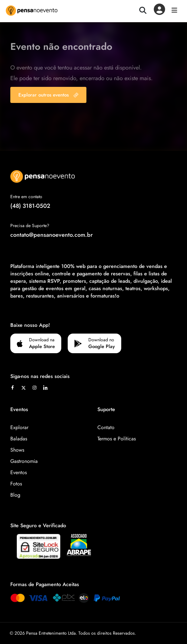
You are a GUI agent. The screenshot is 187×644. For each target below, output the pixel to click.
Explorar (19, 427)
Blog (15, 495)
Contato (106, 427)
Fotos (16, 484)
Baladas (19, 439)
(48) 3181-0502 (30, 206)
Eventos (19, 472)
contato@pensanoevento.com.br (52, 235)
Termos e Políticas (117, 439)
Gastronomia (24, 461)
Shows (17, 450)
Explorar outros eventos (48, 95)
